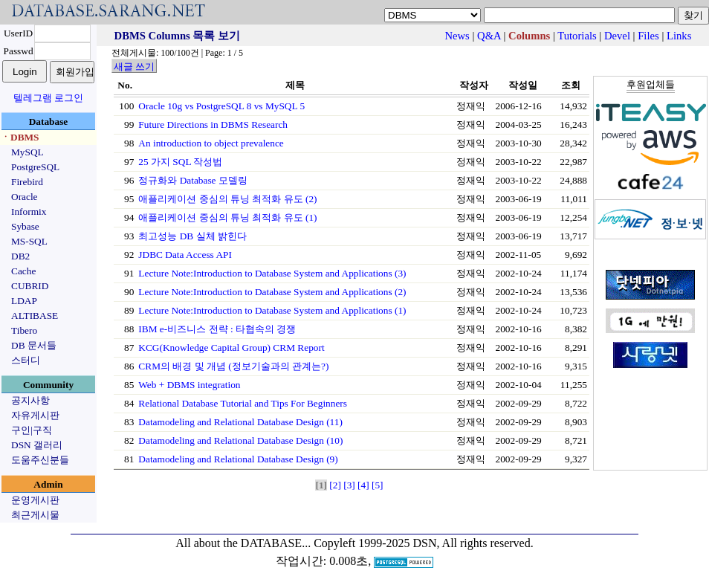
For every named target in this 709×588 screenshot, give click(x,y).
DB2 (20, 256)
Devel (617, 36)
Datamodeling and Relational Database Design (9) (238, 459)
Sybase (25, 226)
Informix (29, 211)
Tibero (24, 330)
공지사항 (30, 400)
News (457, 36)
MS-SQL (29, 241)
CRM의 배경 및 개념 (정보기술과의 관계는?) (233, 366)
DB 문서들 (34, 345)
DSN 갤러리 (37, 445)
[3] (349, 485)
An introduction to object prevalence (211, 143)
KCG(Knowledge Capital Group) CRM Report (231, 348)
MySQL (27, 152)
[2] (335, 485)
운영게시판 (35, 500)
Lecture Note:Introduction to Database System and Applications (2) (272, 292)
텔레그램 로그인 (48, 98)
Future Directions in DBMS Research (213, 125)
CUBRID (30, 286)
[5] (378, 485)
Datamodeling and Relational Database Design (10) (240, 440)
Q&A (489, 36)
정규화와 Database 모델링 (193, 180)
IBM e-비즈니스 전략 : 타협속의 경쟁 (217, 329)
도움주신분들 (40, 460)
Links (679, 36)
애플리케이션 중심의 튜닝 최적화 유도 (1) (227, 217)
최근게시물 (35, 515)
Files (648, 36)
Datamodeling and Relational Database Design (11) (240, 422)
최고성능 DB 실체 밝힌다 (192, 236)
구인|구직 (32, 430)
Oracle (25, 197)
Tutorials (577, 36)
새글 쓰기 (134, 67)
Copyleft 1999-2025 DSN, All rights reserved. (424, 543)
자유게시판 (35, 415)
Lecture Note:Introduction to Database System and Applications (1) (272, 310)
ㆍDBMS (20, 137)
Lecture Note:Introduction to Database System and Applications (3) (272, 273)
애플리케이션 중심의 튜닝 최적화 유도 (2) (227, 199)
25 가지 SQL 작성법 (180, 162)
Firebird (27, 182)
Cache (23, 271)
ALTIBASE (35, 316)
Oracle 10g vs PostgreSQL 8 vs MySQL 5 (221, 106)
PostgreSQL (35, 167)
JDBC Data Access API (185, 255)
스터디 (26, 360)
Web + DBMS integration (189, 385)
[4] (363, 485)
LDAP (24, 301)
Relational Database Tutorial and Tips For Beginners (243, 403)
